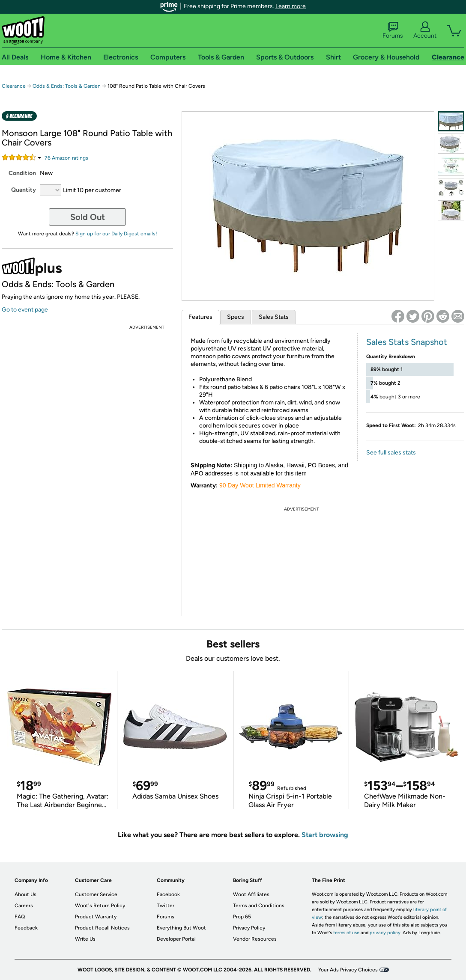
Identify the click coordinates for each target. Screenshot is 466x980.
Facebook (168, 894)
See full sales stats (391, 453)
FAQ (20, 917)
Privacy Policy (249, 928)
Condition (22, 173)
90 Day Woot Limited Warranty (260, 485)
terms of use (346, 933)
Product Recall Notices (102, 928)
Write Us (85, 939)
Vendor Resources (255, 939)
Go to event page (25, 310)
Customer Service (96, 894)
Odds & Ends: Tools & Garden (67, 86)
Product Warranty (96, 917)
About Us (25, 894)
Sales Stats (274, 317)
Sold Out (88, 217)
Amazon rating (66, 158)
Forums (393, 30)
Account (425, 30)
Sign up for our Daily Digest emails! (116, 234)
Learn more (291, 6)
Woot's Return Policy (100, 906)
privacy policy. (385, 933)
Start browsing (325, 835)
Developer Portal (176, 939)
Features (200, 317)
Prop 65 (242, 917)
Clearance (14, 86)
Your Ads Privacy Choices (348, 970)
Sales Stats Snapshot (407, 342)
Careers (24, 906)
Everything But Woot (181, 928)
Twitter (166, 906)
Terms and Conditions (259, 906)
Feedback (26, 928)
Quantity (24, 190)
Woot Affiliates (251, 894)
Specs (236, 317)
